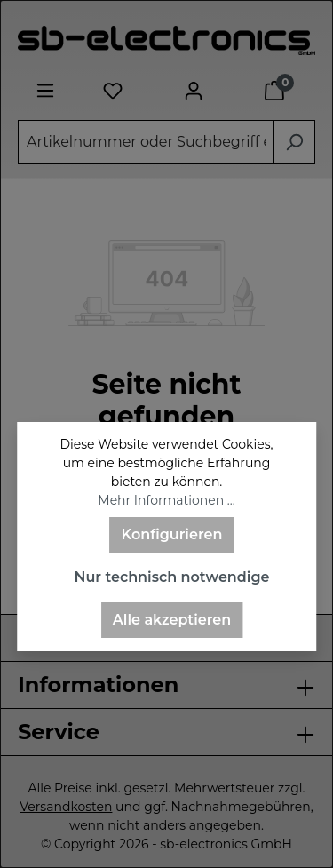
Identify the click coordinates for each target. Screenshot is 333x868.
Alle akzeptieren (172, 620)
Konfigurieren (172, 534)
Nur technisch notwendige (171, 577)
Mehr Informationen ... (166, 500)
